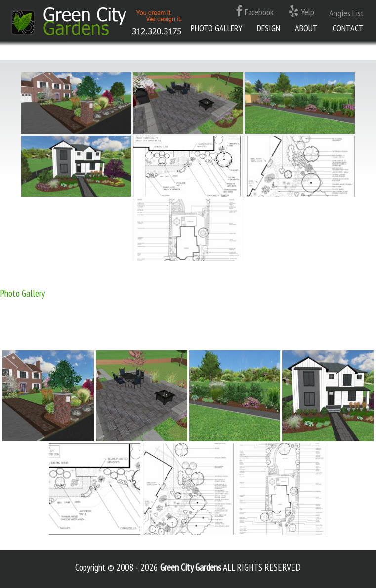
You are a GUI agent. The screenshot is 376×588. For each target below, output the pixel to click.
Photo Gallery (216, 28)
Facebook (255, 11)
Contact (348, 28)
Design (269, 28)
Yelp (301, 11)
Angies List (346, 13)
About (306, 28)
